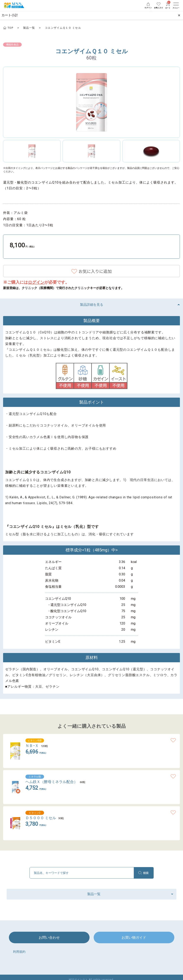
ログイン (36, 282)
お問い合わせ (49, 940)
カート (168, 6)
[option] (91, 102)
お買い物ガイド (134, 940)
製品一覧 (29, 28)
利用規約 (20, 955)
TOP (10, 28)
